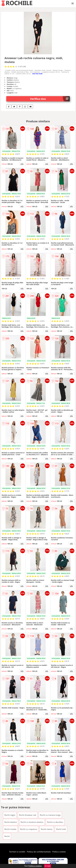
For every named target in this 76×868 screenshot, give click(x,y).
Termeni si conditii (17, 852)
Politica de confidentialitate (39, 852)
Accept (48, 866)
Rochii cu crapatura (29, 829)
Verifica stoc (50, 99)
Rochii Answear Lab (28, 815)
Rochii (7, 836)
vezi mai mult (37, 74)
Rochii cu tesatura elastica (32, 822)
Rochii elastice (11, 822)
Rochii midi (61, 829)
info (22, 164)
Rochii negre (10, 815)
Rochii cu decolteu (55, 822)
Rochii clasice (47, 829)
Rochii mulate (10, 829)
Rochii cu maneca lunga (50, 815)
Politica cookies (59, 852)
